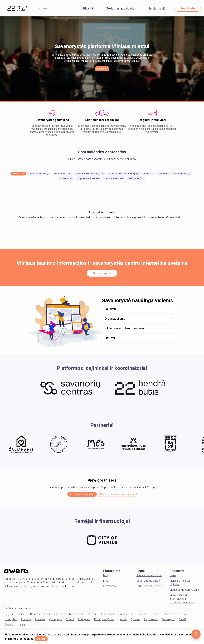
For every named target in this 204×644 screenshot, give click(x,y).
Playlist (88, 8)
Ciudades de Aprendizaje (184, 592)
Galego (155, 616)
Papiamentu (151, 621)
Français (40, 621)
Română (26, 621)
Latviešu (183, 616)
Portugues (84, 621)
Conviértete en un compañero (122, 495)
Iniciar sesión (158, 8)
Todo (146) (18, 174)
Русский (92, 616)
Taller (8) (148, 174)
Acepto (46, 638)
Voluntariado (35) (62, 174)
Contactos (110, 588)
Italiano (142, 616)
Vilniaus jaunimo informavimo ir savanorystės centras (182, 601)
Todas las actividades (121, 8)
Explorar (102, 69)
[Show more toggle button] (173, 309)
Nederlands (76, 616)
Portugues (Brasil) (105, 621)
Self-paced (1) (136, 178)
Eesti (47, 616)
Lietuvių (22, 616)
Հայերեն (11, 621)
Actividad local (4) (182, 174)
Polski (21, 627)
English (9, 616)
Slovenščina (108, 616)
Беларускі (168, 621)
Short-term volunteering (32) (90, 174)
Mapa (173, 577)
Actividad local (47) (39, 174)
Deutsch (35, 616)
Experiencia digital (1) (88, 178)
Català (182, 621)
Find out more (102, 273)
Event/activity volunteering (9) (124, 174)
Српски (135, 621)
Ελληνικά (169, 616)
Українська (127, 616)
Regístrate (188, 8)
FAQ (106, 583)
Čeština (9, 627)
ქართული (56, 621)
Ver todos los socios (75, 495)
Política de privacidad (149, 577)
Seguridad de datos (148, 583)
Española (60, 616)
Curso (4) (163, 174)
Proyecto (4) (66, 178)
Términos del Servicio (149, 588)
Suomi (70, 621)
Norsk (123, 621)
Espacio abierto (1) (114, 178)
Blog (106, 577)
